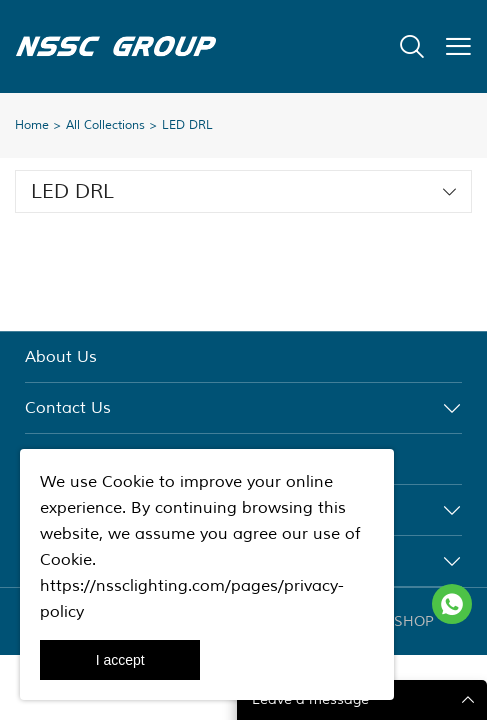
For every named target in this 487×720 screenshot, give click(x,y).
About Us (61, 357)
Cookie (128, 482)
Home (32, 125)
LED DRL (187, 125)
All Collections (105, 125)
